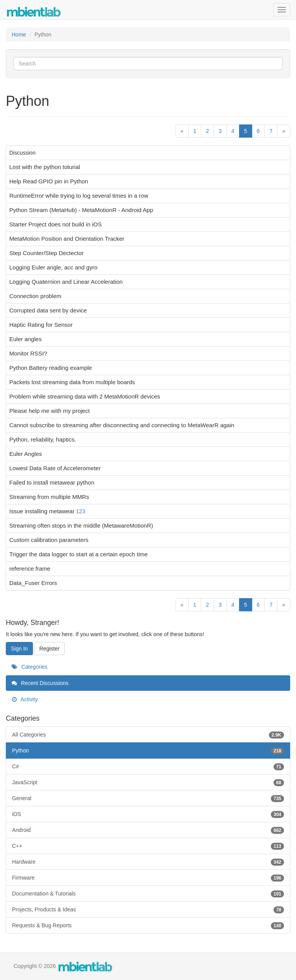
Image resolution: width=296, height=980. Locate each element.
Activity (25, 699)
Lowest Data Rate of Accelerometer (55, 468)
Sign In (19, 649)
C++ (148, 846)
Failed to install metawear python (52, 482)
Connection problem (35, 296)
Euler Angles (26, 454)
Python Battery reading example (51, 368)
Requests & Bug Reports (148, 925)
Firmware (148, 878)
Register (49, 649)
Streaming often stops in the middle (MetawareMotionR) (81, 525)
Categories (30, 667)
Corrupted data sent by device (48, 310)
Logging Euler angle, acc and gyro (53, 267)
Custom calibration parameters (49, 540)
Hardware (148, 862)
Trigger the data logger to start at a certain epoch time (78, 554)
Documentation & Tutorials (148, 894)
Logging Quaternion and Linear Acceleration (66, 282)
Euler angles (25, 339)
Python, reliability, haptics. (43, 439)
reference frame (30, 569)
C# (148, 766)
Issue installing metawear (42, 511)
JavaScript (148, 782)
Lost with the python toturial (45, 167)
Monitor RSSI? (28, 353)
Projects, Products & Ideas (148, 909)
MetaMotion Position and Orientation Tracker (67, 239)
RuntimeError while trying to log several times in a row (79, 196)
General (148, 798)
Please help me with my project (50, 411)
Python (148, 751)
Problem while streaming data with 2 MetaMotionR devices (85, 396)
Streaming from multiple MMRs (49, 497)
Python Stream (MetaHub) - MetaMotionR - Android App (81, 210)
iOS (148, 814)
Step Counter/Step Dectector (46, 253)
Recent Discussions (40, 683)
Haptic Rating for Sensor (41, 325)
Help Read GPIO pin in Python (49, 181)
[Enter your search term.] (148, 64)
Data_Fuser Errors (33, 583)
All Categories (148, 735)
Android (148, 830)
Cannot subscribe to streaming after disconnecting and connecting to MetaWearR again (122, 425)
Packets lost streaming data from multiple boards (72, 382)
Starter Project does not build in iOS (55, 224)
